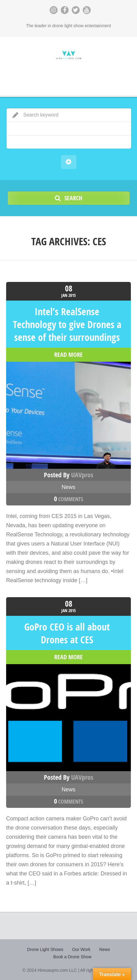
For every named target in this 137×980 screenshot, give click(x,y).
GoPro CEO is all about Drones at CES (67, 633)
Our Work (81, 949)
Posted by (68, 475)
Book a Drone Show (72, 957)
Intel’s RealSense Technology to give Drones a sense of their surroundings (67, 324)
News (68, 487)
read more (68, 355)
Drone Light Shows (45, 949)
